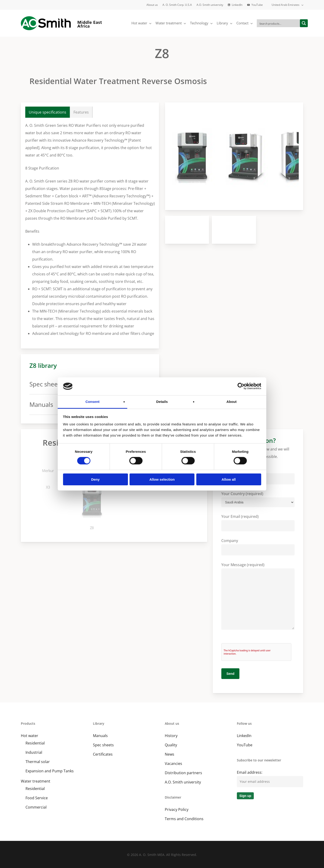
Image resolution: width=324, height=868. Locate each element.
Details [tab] (162, 402)
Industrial (34, 752)
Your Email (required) (258, 523)
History (171, 736)
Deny (95, 479)
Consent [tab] (93, 402)
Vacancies (173, 764)
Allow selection (162, 479)
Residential (35, 743)
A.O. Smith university (183, 782)
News (170, 754)
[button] (48, 112)
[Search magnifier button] (304, 23)
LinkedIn (244, 736)
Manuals (100, 736)
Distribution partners (183, 773)
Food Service (37, 798)
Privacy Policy (177, 809)
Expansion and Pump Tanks (50, 771)
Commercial (36, 807)
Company (258, 547)
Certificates (103, 754)
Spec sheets (103, 745)
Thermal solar (38, 762)
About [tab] (232, 402)
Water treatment (36, 781)
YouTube (245, 745)
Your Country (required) (258, 499)
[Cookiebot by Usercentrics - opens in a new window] (241, 386)
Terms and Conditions (184, 819)
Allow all (229, 479)
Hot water (30, 736)
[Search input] (279, 23)
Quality (171, 745)
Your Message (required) (258, 597)
